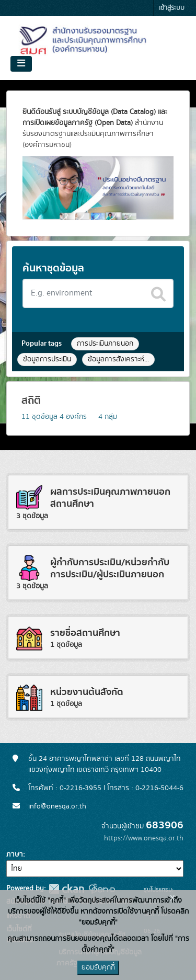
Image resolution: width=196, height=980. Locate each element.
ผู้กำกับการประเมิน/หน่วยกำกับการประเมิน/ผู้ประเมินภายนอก (110, 568)
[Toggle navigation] (21, 64)
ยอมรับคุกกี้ (98, 967)
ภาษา (15, 854)
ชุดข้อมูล (39, 417)
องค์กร (73, 417)
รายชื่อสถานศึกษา (85, 633)
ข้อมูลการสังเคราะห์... (118, 359)
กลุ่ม (108, 417)
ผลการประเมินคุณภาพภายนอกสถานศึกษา (110, 498)
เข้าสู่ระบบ (172, 8)
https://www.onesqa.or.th (144, 838)
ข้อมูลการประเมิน (47, 359)
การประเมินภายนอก (105, 344)
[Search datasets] (98, 293)
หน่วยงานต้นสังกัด (87, 692)
